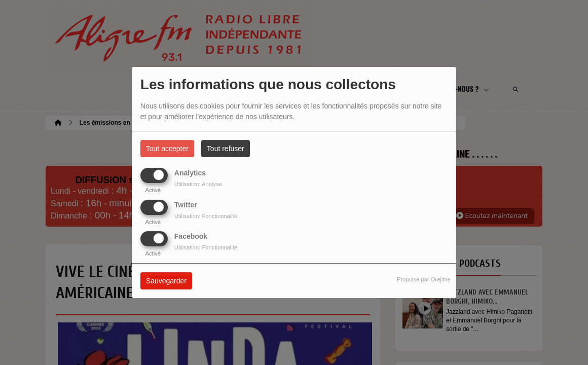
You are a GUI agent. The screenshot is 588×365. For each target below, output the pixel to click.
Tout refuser (226, 149)
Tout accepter (167, 149)
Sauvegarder (166, 281)
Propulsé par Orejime (424, 279)
